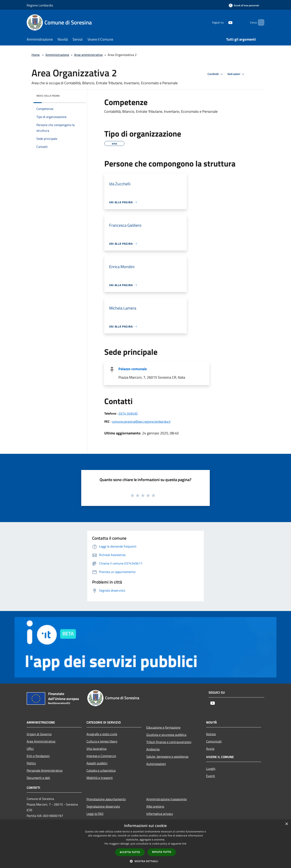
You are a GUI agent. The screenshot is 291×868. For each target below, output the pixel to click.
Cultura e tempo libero (102, 741)
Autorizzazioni (156, 764)
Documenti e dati (38, 778)
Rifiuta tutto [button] (162, 852)
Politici (31, 763)
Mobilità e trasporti (100, 778)
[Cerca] (259, 22)
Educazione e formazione (163, 727)
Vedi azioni (236, 74)
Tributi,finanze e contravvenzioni (169, 742)
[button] (145, 861)
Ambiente (153, 749)
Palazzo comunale (133, 369)
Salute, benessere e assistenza (167, 756)
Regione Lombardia (40, 5)
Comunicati (214, 741)
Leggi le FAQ (95, 814)
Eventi (211, 776)
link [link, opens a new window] (184, 844)
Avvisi (210, 749)
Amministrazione (57, 55)
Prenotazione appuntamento (106, 799)
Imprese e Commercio (101, 756)
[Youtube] (224, 22)
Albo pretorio (155, 806)
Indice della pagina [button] (48, 96)
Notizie (211, 734)
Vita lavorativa (96, 749)
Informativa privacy (160, 814)
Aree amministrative (88, 55)
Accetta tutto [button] (130, 852)
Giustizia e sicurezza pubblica (166, 735)
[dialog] (145, 844)
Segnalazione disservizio (103, 806)
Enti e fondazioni (38, 756)
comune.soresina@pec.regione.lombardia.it (141, 421)
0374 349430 (128, 413)
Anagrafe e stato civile (102, 734)
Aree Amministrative (41, 741)
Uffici (30, 749)
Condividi (216, 74)
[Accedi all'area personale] (244, 5)
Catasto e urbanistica (101, 770)
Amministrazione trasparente (167, 799)
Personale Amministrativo (45, 770)
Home (36, 55)
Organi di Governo (39, 734)
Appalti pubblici (97, 763)
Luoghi (211, 769)
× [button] (286, 824)
